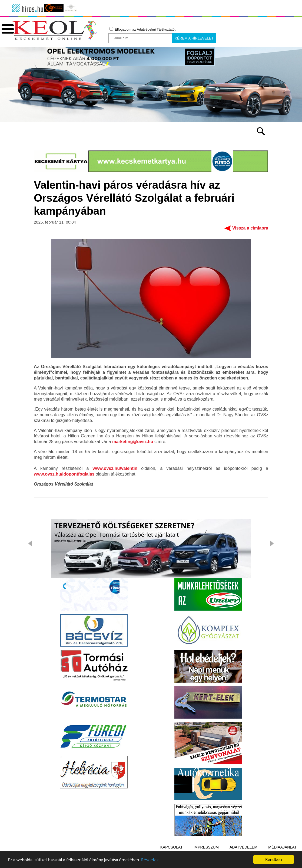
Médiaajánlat (282, 847)
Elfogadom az (143, 29)
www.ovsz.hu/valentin (115, 468)
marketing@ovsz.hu (133, 442)
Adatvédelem (243, 847)
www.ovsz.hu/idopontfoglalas (64, 474)
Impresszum (206, 847)
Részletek (150, 861)
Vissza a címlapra (250, 228)
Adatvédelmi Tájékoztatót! (157, 29)
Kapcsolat (172, 847)
